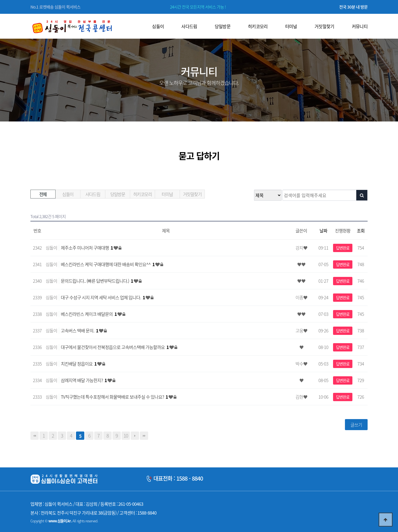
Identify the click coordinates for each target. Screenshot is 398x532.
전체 (43, 194)
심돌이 (68, 194)
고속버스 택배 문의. (80, 330)
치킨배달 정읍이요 (79, 364)
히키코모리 (142, 194)
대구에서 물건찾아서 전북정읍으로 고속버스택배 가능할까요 (115, 347)
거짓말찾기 (192, 194)
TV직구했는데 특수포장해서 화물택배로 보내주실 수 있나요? (115, 397)
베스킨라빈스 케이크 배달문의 (89, 314)
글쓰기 (356, 425)
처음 (35, 436)
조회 (361, 231)
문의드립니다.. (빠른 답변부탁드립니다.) (97, 281)
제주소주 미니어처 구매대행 (87, 248)
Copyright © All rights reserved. (64, 521)
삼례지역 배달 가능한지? (84, 380)
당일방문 (118, 194)
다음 (135, 436)
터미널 (167, 194)
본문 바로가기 (0, 0)
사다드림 (93, 194)
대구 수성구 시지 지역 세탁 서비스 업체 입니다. (103, 297)
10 (126, 436)
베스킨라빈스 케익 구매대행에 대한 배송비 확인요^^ (108, 264)
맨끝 (144, 436)
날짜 (323, 231)
